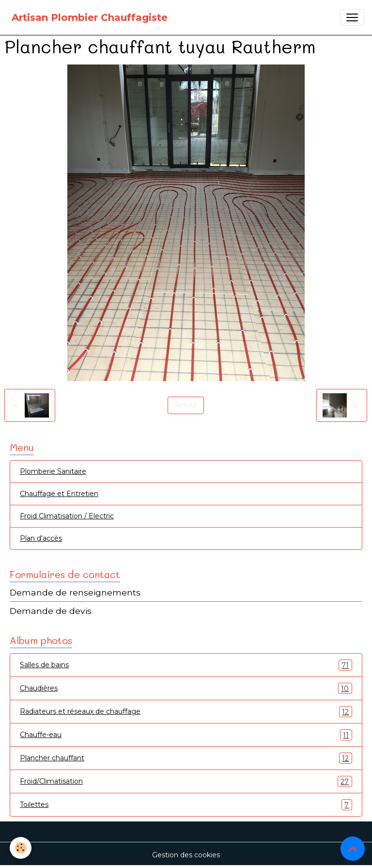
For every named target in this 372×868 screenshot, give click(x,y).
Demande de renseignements (75, 592)
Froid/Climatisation (186, 781)
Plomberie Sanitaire (53, 471)
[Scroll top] (353, 849)
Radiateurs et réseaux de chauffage (186, 712)
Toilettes (186, 805)
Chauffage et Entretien (59, 494)
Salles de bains (186, 665)
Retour (186, 405)
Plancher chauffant (186, 758)
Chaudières (186, 688)
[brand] (90, 17)
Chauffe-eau (186, 735)
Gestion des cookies (186, 855)
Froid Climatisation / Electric (67, 516)
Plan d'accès (41, 538)
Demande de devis (51, 611)
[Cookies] (21, 848)
